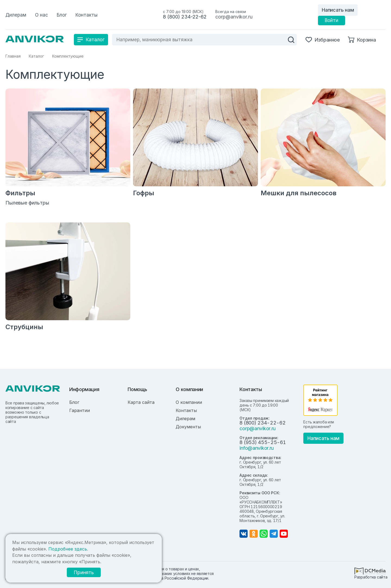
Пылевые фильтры (27, 203)
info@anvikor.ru (257, 448)
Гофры (144, 193)
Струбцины (24, 327)
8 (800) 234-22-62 (185, 17)
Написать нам (338, 10)
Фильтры (20, 193)
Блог (74, 402)
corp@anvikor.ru (234, 17)
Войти (332, 20)
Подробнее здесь (68, 549)
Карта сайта (141, 402)
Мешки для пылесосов (299, 193)
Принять (84, 572)
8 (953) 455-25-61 (263, 442)
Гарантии (80, 410)
